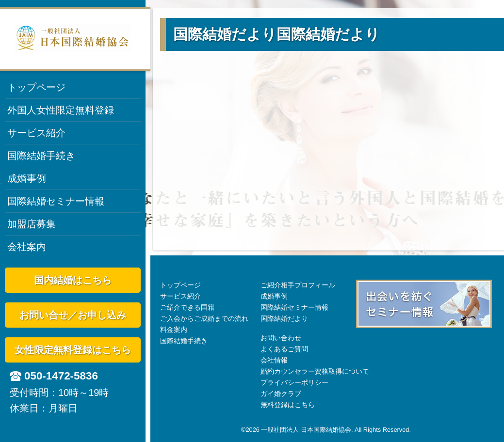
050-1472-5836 (61, 376)
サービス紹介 (36, 133)
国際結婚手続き (41, 156)
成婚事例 (27, 178)
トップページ (36, 87)
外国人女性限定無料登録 (61, 110)
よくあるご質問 (284, 349)
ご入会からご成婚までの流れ (204, 318)
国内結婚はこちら (73, 280)
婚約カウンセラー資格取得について (315, 371)
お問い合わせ (281, 338)
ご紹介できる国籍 (187, 307)
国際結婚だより (284, 318)
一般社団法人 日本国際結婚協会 (306, 430)
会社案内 (27, 247)
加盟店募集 (32, 224)
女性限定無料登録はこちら (73, 350)
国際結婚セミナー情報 (56, 201)
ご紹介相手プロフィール (298, 285)
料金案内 (174, 330)
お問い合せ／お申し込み (73, 315)
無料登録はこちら (288, 405)
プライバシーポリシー (294, 382)
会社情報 (274, 360)
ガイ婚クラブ (281, 394)
